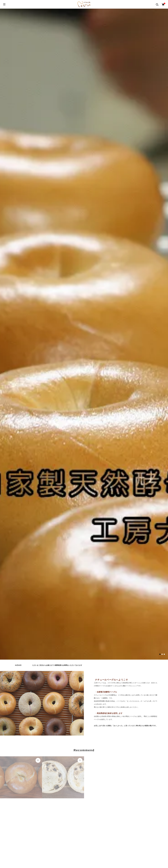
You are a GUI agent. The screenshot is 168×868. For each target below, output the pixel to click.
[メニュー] (4, 4)
